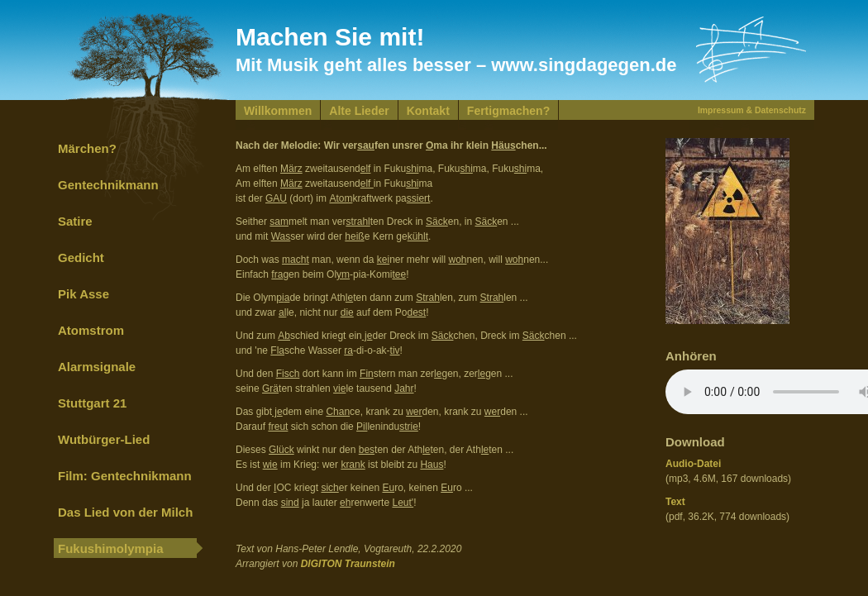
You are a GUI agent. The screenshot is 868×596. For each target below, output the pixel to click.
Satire (75, 221)
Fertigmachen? (508, 111)
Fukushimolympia (111, 548)
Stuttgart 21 (92, 403)
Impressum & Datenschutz (752, 110)
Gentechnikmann (108, 185)
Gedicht (81, 257)
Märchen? (87, 148)
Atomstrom (91, 330)
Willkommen (278, 111)
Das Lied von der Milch (125, 512)
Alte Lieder (359, 111)
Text (675, 502)
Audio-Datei (693, 464)
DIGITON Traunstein (348, 564)
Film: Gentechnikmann (125, 476)
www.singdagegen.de (584, 65)
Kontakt (428, 111)
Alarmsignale (97, 367)
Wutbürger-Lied (104, 439)
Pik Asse (83, 294)
